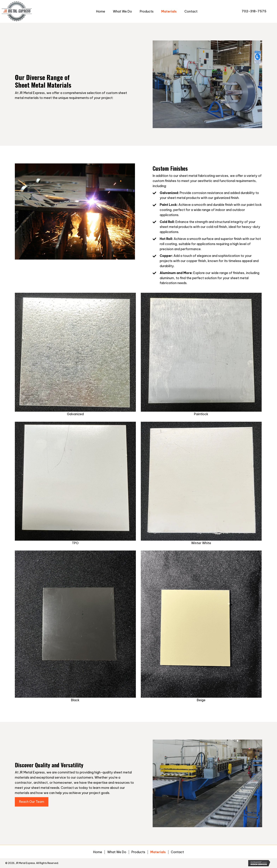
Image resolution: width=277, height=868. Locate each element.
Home (98, 852)
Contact (177, 852)
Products (138, 852)
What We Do (117, 852)
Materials (158, 852)
